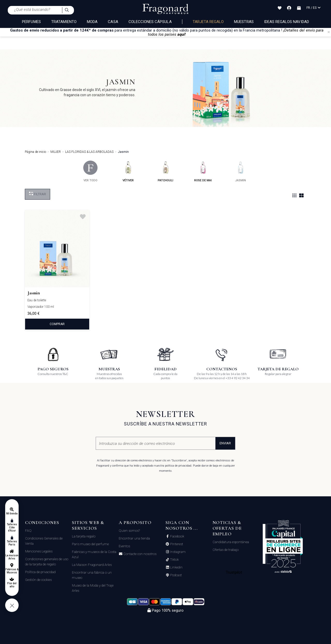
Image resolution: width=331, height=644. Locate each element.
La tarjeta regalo (84, 536)
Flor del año (12, 585)
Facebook (177, 536)
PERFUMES (31, 22)
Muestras (244, 22)
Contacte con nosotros (140, 554)
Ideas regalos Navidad (287, 22)
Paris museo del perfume (90, 544)
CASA (113, 22)
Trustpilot (234, 572)
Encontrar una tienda (134, 538)
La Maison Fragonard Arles (92, 565)
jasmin (241, 171)
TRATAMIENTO (64, 22)
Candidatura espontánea (231, 542)
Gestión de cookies (38, 580)
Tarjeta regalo (208, 22)
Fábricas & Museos (12, 571)
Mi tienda (12, 514)
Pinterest (176, 544)
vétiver (128, 171)
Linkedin (176, 567)
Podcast (176, 575)
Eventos (124, 546)
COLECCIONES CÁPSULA (150, 22)
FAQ (28, 531)
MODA (92, 22)
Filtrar (37, 194)
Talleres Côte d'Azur (12, 527)
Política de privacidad (40, 572)
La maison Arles (12, 557)
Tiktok (174, 560)
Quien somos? (129, 531)
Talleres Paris (12, 543)
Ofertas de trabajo (226, 550)
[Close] (329, 32)
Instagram (178, 552)
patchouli (165, 171)
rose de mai (203, 171)
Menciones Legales (39, 551)
